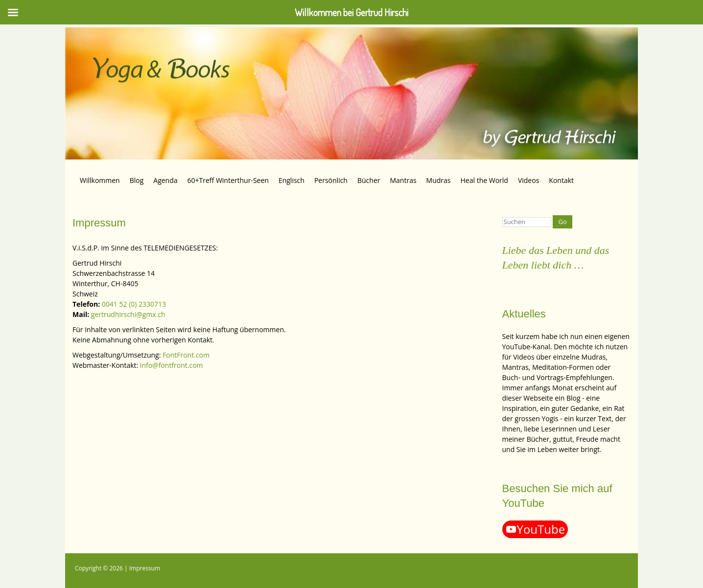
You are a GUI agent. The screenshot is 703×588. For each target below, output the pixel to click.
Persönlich (331, 180)
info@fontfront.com (172, 365)
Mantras (403, 180)
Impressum (145, 568)
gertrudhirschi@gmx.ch (128, 314)
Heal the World (484, 180)
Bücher (369, 180)
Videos (528, 180)
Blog (137, 180)
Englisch (292, 180)
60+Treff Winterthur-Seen (228, 180)
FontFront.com (186, 355)
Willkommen (100, 180)
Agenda (165, 180)
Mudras (439, 180)
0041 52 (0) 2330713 (134, 304)
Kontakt (561, 180)
